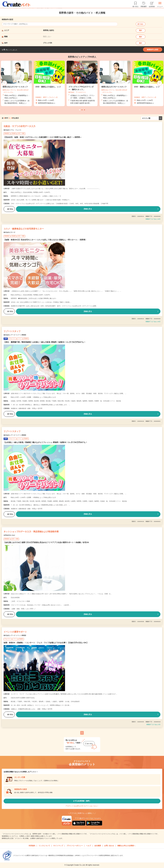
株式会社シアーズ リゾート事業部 (15, 335)
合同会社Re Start (9, 535)
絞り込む (141, 24)
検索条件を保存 (153, 50)
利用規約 (32, 846)
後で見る (9, 209)
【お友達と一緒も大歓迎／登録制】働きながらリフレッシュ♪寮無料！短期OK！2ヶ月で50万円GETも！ (45, 442)
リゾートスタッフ (12, 331)
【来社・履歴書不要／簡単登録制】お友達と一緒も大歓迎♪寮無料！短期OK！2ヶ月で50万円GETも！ (45, 342)
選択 (141, 30)
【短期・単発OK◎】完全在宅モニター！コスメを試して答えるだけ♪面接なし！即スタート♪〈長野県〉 (45, 240)
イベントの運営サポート (15, 632)
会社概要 (98, 846)
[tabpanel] (82, 83)
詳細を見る (88, 209)
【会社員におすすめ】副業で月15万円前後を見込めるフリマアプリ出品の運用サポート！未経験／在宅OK (46, 542)
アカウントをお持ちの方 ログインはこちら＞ (82, 806)
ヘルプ (89, 846)
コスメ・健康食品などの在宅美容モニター (24, 229)
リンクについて (44, 846)
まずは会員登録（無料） (82, 801)
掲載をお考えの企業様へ (126, 846)
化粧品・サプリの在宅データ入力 (19, 126)
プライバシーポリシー (75, 846)
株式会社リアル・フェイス (12, 130)
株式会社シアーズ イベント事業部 (15, 635)
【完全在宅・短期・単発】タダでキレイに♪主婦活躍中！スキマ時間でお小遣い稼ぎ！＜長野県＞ (43, 137)
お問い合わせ (109, 846)
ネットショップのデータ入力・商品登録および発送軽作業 (31, 532)
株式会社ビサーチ (9, 232)
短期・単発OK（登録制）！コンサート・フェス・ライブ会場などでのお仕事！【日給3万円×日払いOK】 (46, 643)
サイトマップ (58, 846)
